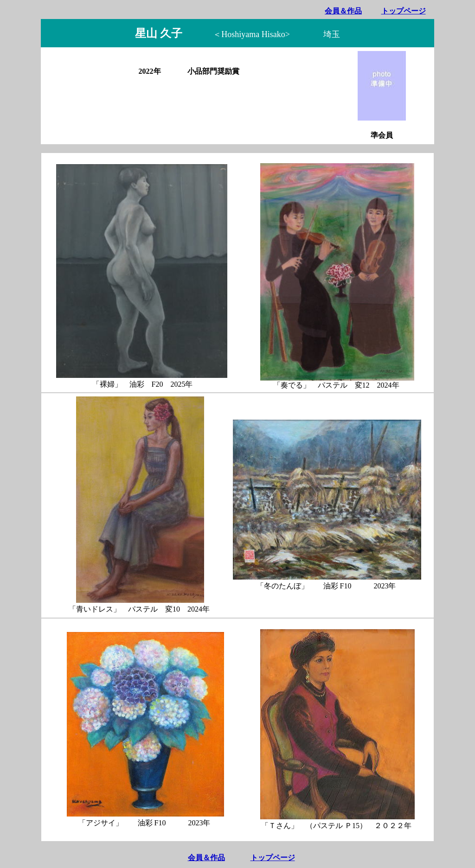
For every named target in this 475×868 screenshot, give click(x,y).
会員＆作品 (343, 11)
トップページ (404, 11)
